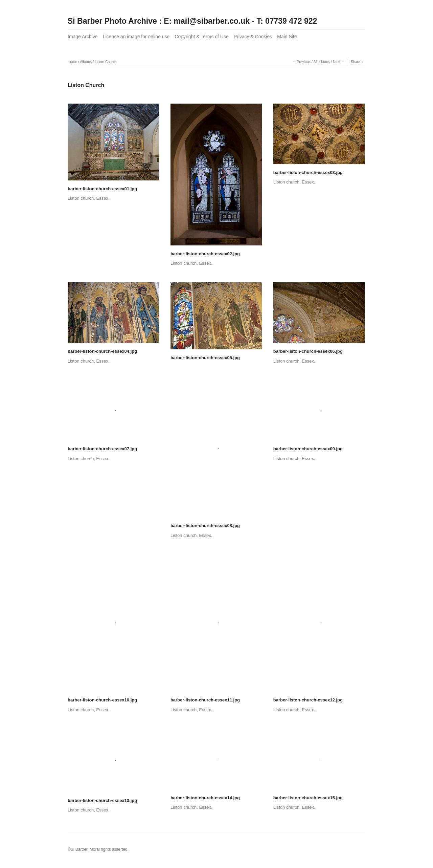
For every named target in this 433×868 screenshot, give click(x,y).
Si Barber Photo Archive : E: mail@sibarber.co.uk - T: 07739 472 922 (192, 21)
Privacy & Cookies (253, 37)
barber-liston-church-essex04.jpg (102, 351)
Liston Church (106, 62)
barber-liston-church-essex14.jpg (205, 798)
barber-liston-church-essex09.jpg (308, 449)
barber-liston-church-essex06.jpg (308, 351)
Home (72, 62)
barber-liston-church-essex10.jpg (102, 700)
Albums (86, 62)
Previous (304, 62)
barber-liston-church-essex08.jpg (205, 526)
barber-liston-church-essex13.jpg (102, 800)
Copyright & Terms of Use (201, 37)
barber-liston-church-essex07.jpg (102, 449)
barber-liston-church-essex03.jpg (308, 172)
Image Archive (83, 37)
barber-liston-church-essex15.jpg (308, 798)
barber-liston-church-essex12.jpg (308, 700)
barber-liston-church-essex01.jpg (102, 189)
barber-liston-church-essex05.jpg (205, 358)
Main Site (287, 37)
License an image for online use (136, 37)
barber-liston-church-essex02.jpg (205, 254)
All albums (322, 62)
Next (337, 62)
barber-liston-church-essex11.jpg (205, 700)
